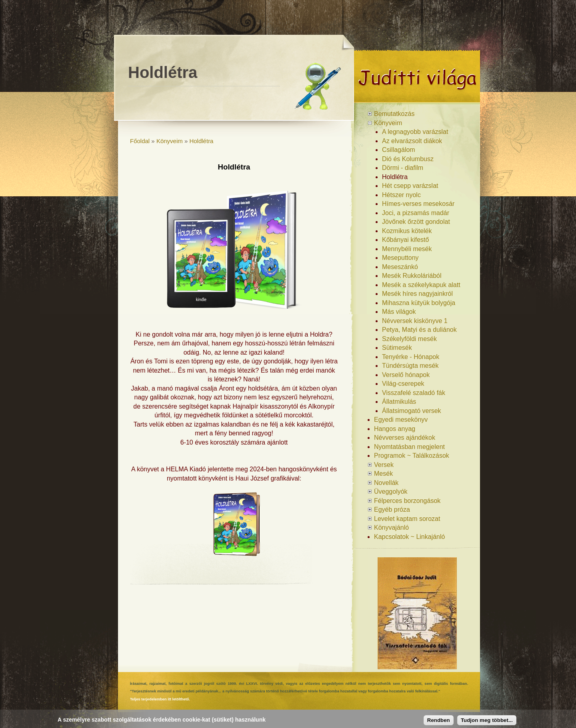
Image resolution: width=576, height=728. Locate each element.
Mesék (383, 474)
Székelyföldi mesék (409, 339)
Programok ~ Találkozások (412, 456)
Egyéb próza (392, 510)
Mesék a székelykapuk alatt (421, 285)
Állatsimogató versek (412, 411)
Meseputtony (400, 258)
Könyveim (170, 141)
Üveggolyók (391, 492)
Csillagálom (399, 150)
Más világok (399, 312)
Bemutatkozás (394, 114)
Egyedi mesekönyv (401, 420)
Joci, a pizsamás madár (416, 213)
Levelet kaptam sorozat (407, 519)
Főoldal (140, 141)
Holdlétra (201, 141)
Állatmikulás (399, 402)
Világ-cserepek (403, 384)
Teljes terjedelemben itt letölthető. (160, 699)
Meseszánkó (400, 267)
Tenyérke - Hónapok (411, 357)
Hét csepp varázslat (410, 186)
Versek (384, 465)
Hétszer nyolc (401, 195)
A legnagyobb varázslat (415, 132)
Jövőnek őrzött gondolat (416, 222)
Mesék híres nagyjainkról (417, 294)
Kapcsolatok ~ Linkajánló (409, 537)
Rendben (439, 720)
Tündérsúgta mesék (410, 366)
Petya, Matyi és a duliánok (419, 330)
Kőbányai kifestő (405, 240)
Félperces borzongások (407, 501)
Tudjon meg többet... (487, 720)
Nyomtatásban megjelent (409, 447)
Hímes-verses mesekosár (418, 204)
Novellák (386, 483)
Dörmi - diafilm (403, 168)
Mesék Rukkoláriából (412, 276)
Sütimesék (397, 348)
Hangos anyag (395, 429)
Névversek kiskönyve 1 (415, 321)
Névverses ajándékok (405, 438)
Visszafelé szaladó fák (414, 393)
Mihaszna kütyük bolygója (419, 303)
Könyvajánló (391, 528)
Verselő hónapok (406, 375)
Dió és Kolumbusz (408, 159)
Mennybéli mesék (407, 249)
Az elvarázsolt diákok (412, 141)
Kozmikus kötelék (407, 231)
